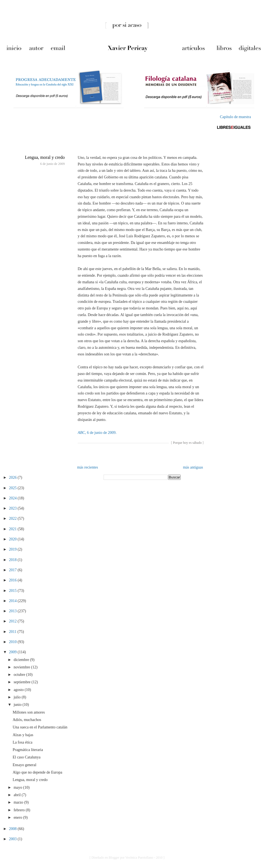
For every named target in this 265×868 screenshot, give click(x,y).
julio (17, 697)
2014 (13, 601)
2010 (13, 642)
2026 (13, 477)
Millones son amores (29, 712)
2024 (13, 498)
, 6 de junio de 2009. (97, 433)
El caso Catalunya (27, 757)
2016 (13, 580)
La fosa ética (23, 742)
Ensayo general (25, 765)
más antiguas (193, 467)
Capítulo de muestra (235, 117)
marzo (19, 802)
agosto (19, 690)
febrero (20, 810)
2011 (13, 632)
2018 (13, 560)
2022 (13, 519)
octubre (20, 675)
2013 (13, 611)
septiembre (22, 682)
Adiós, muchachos (27, 720)
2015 (13, 591)
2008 (13, 829)
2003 (13, 839)
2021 (13, 529)
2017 (13, 570)
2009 (13, 652)
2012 (13, 621)
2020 (13, 539)
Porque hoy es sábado (187, 443)
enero (18, 817)
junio (18, 705)
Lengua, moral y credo (45, 157)
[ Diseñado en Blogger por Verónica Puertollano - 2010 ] (127, 858)
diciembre (22, 660)
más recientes (88, 467)
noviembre (22, 667)
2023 (13, 508)
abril (17, 795)
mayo (18, 787)
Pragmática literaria (28, 750)
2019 (13, 549)
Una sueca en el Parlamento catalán (40, 727)
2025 (13, 488)
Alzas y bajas (23, 735)
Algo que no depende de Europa (37, 772)
